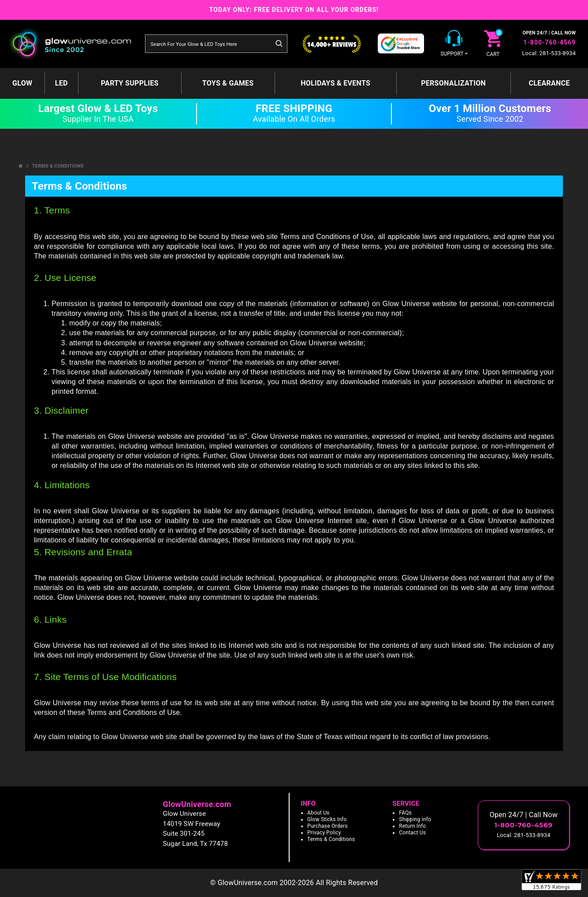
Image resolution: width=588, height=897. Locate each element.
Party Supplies (130, 83)
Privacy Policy (324, 833)
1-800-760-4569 (549, 42)
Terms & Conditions (58, 166)
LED (61, 83)
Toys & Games (228, 83)
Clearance (549, 83)
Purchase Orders (327, 826)
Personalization (453, 83)
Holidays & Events (335, 83)
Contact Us (412, 833)
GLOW (22, 83)
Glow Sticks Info (327, 819)
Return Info (412, 826)
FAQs (405, 813)
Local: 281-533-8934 (549, 53)
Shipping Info (415, 819)
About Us (318, 813)
